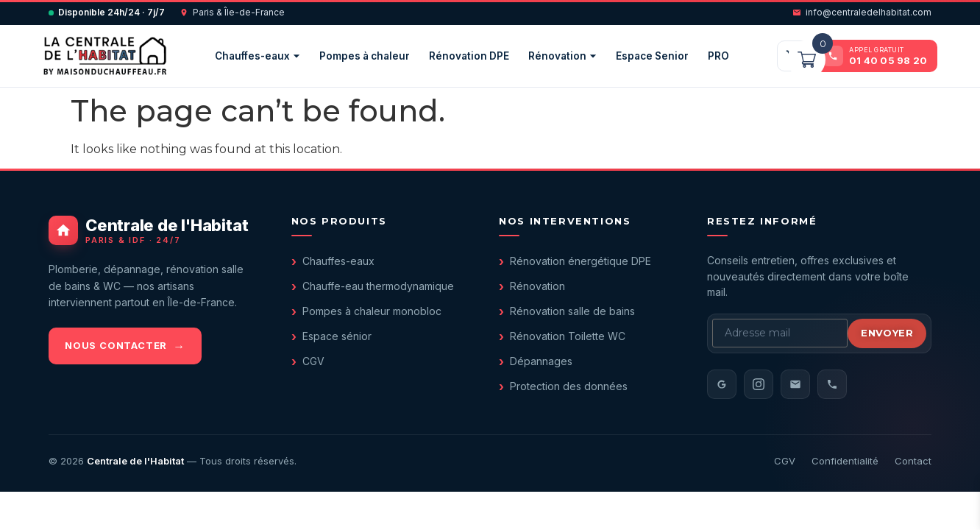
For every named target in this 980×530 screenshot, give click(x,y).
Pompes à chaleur (365, 56)
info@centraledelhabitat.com (862, 12)
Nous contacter (116, 345)
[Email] (795, 384)
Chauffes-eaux (258, 56)
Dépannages (541, 361)
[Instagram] (759, 384)
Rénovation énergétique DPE (580, 261)
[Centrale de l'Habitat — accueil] (105, 56)
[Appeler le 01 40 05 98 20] (876, 56)
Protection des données (569, 386)
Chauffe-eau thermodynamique (378, 286)
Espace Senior (652, 56)
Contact (913, 461)
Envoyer (887, 333)
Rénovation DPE (469, 56)
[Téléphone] (832, 384)
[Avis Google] (722, 384)
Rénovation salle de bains (572, 311)
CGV (313, 361)
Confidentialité (845, 461)
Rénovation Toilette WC (568, 336)
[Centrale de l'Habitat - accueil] (152, 230)
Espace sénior (337, 336)
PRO (718, 56)
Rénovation (562, 56)
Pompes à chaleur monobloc (372, 311)
